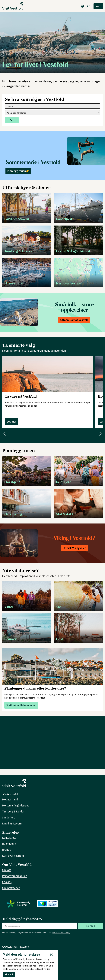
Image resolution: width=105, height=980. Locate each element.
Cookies (7, 882)
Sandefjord (9, 817)
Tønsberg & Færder (13, 811)
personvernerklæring (61, 933)
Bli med (90, 926)
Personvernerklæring (15, 876)
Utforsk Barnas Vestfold (74, 320)
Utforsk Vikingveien (74, 548)
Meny (98, 6)
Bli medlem (9, 844)
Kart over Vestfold (13, 856)
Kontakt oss (9, 838)
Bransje (7, 850)
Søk (12, 120)
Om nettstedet (11, 888)
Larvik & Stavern (12, 823)
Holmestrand (10, 799)
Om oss (7, 870)
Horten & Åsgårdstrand (16, 805)
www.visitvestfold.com (16, 947)
